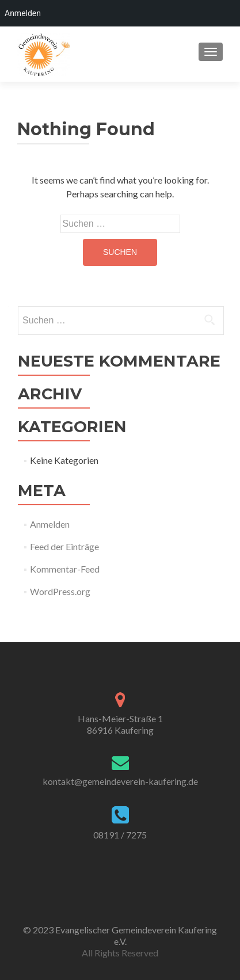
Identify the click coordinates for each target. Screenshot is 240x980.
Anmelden (50, 524)
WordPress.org (60, 591)
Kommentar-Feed (65, 569)
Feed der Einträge (64, 546)
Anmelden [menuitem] (23, 13)
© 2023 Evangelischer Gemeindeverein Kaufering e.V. (120, 935)
